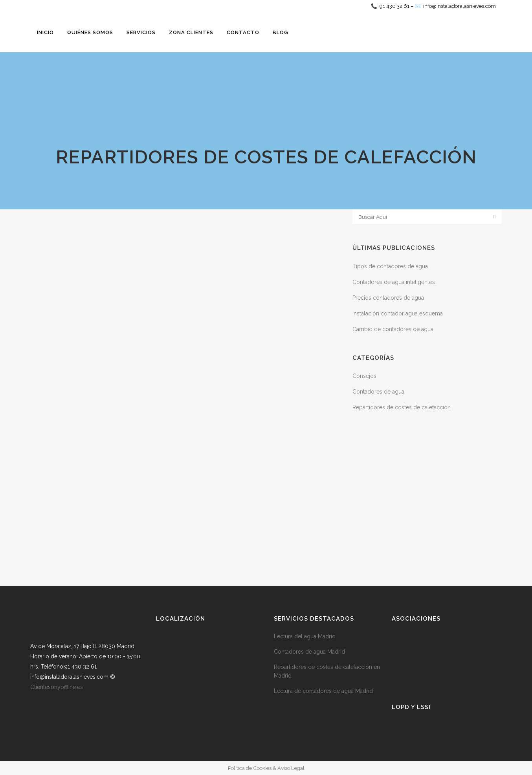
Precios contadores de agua (388, 298)
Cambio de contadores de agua (393, 329)
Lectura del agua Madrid (305, 636)
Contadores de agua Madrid (309, 652)
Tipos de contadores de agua (390, 266)
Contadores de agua (378, 392)
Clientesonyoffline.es (57, 687)
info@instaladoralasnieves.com (460, 6)
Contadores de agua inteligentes (394, 282)
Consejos (364, 376)
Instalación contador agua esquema (398, 313)
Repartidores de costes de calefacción (402, 407)
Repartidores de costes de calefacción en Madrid (327, 671)
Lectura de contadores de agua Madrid (323, 691)
